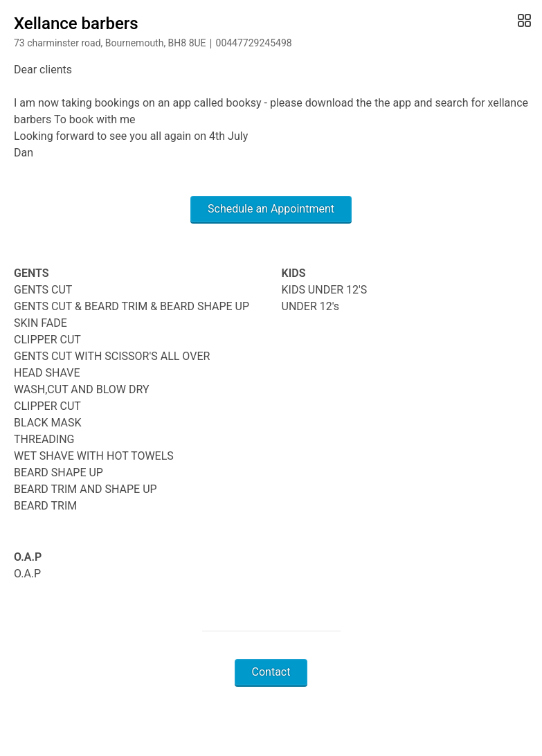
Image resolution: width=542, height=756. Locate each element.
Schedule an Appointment (271, 209)
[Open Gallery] (523, 21)
